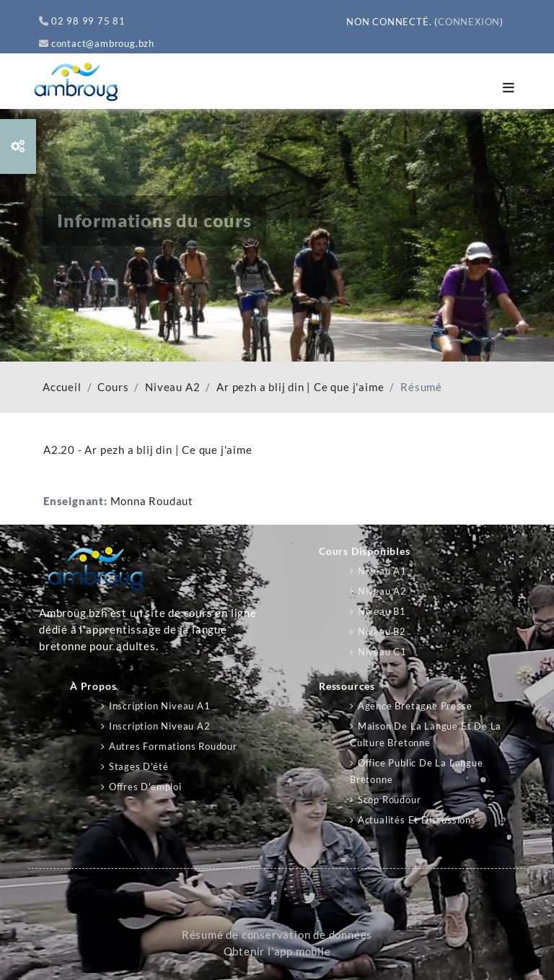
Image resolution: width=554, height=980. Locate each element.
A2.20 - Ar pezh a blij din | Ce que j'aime (148, 450)
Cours (113, 387)
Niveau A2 (172, 387)
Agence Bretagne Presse (415, 706)
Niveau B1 (382, 611)
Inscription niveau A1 (160, 706)
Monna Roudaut (152, 501)
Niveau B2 (382, 631)
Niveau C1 (382, 652)
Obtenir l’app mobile (277, 951)
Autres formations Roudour (173, 746)
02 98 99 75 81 (82, 21)
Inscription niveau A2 (160, 726)
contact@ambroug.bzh (97, 43)
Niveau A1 (382, 571)
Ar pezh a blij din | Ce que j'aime (300, 387)
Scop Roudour (390, 800)
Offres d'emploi (145, 787)
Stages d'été (139, 766)
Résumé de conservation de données (277, 935)
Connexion (469, 22)
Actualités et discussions (417, 820)
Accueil (62, 387)
